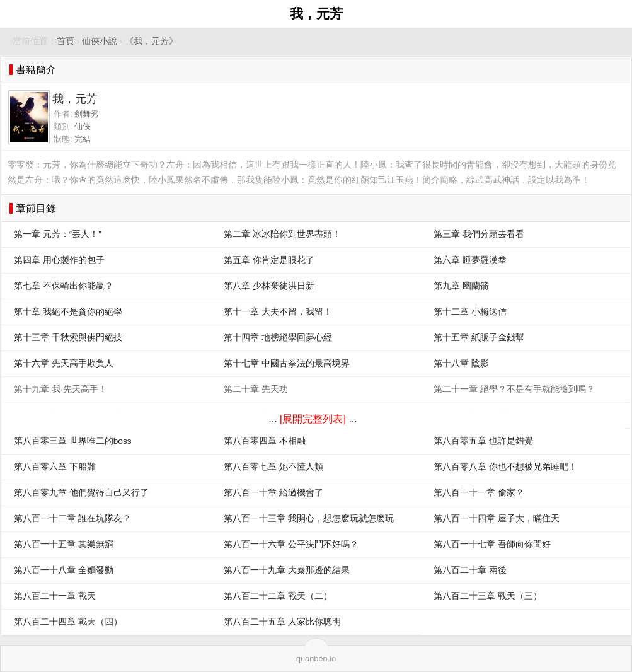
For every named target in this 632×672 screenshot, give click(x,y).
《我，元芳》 (151, 41)
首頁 (66, 41)
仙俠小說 (100, 41)
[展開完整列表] (313, 419)
